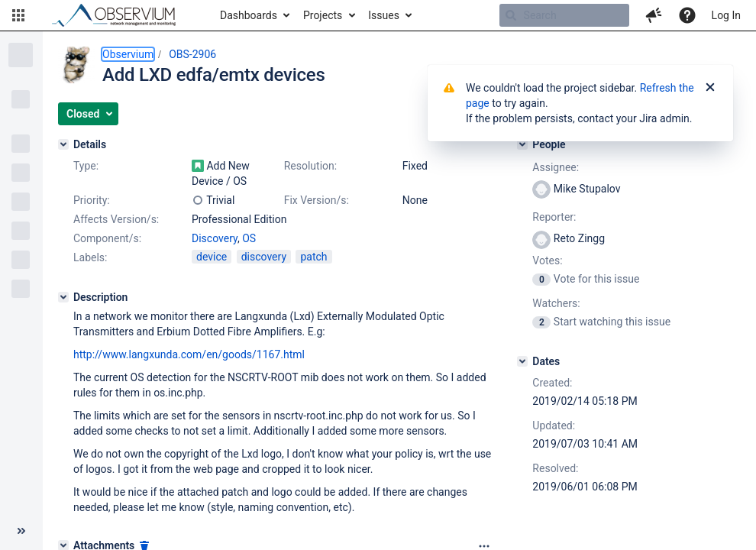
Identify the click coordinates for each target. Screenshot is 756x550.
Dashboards (249, 15)
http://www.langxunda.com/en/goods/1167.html (189, 354)
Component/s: (107, 238)
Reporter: (554, 217)
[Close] (710, 88)
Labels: (90, 257)
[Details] (63, 144)
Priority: (92, 200)
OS (249, 238)
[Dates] (522, 361)
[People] (522, 144)
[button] (18, 15)
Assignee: (556, 167)
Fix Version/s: (317, 200)
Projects (323, 15)
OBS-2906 (192, 54)
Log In (726, 15)
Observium (128, 54)
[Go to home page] (121, 15)
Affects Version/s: (116, 219)
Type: (86, 166)
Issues (384, 15)
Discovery (215, 238)
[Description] (63, 297)
